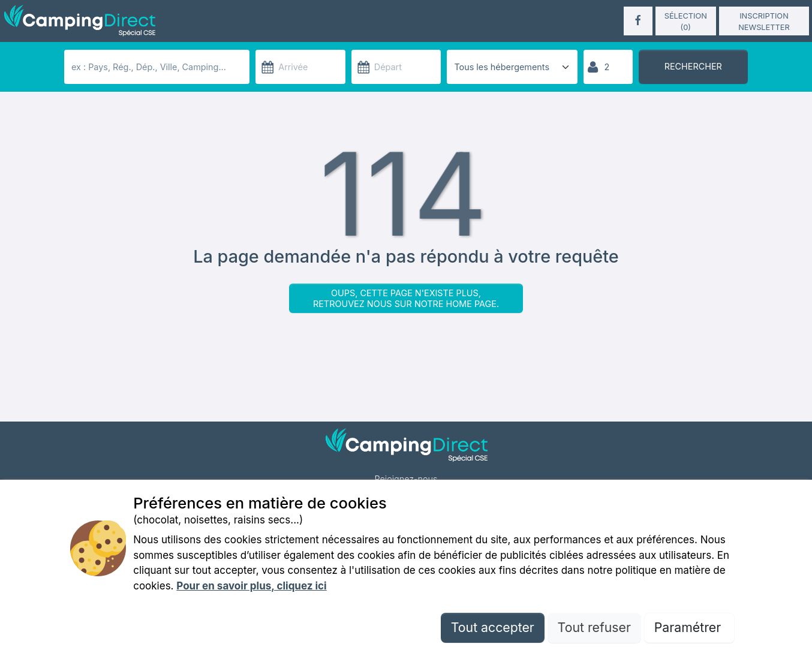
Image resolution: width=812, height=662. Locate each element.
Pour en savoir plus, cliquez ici (251, 586)
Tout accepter (493, 627)
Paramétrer (689, 627)
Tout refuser (594, 627)
